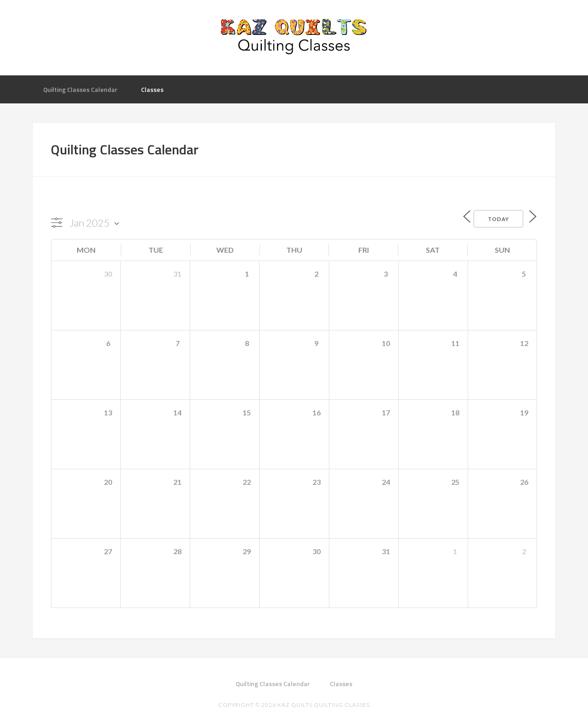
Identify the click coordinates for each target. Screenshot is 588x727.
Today (493, 218)
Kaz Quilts (294, 37)
